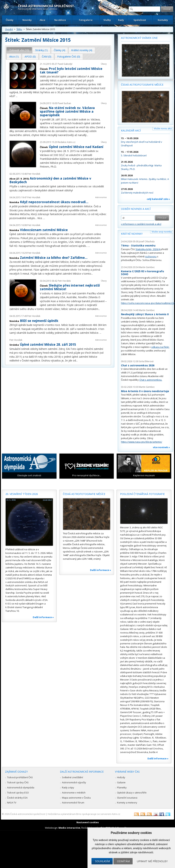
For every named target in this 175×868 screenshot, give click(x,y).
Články (10, 20)
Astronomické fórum (73, 803)
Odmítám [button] (123, 861)
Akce (42, 20)
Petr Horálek (34, 174)
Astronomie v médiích (74, 793)
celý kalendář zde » (158, 199)
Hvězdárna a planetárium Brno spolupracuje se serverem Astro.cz (84, 814)
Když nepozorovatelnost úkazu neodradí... (54, 202)
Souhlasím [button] (102, 861)
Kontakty (163, 20)
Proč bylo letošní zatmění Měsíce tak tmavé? (71, 70)
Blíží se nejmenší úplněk (39, 321)
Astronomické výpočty (74, 782)
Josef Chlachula (147, 241)
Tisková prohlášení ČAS (20, 777)
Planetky (122, 787)
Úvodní (9, 29)
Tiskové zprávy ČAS (18, 782)
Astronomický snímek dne (139, 38)
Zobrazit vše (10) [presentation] (19, 50)
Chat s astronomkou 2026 (138, 365)
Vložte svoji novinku (162, 232)
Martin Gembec (147, 267)
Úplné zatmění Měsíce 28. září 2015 (48, 344)
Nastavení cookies (88, 822)
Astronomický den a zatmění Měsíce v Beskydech (50, 180)
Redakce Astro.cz (67, 142)
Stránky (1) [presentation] (41, 50)
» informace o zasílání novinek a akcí (141, 224)
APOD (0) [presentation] (30, 56)
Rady (121, 20)
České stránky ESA (17, 798)
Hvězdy (121, 777)
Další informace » (43, 617)
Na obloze (60, 20)
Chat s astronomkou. (151, 380)
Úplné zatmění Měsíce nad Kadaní (76, 147)
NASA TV (12, 803)
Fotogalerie (86, 20)
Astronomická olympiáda (21, 787)
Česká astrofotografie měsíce (142, 85)
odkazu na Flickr (160, 347)
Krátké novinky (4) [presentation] (82, 50)
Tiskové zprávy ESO (18, 793)
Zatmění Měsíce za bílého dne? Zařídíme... (54, 258)
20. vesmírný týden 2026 (22, 494)
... (17, 96)
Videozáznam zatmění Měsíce (44, 230)
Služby (107, 20)
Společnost (140, 20)
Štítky (19, 29)
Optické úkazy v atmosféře (132, 793)
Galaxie (121, 782)
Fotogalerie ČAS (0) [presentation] (69, 56)
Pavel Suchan (64, 103)
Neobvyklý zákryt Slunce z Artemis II (145, 314)
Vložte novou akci (163, 128)
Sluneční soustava (127, 798)
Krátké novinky (132, 234)
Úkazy (104, 64)
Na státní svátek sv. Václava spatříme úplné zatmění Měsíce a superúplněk (67, 111)
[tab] (19, 50)
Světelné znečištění (72, 777)
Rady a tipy (68, 787)
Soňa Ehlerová (146, 361)
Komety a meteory (127, 803)
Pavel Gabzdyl (65, 64)
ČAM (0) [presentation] (47, 56)
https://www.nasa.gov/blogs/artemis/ (142, 442)
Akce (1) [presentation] (14, 56)
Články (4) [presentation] (60, 50)
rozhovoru (151, 256)
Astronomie (101, 197)
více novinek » (161, 447)
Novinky (27, 20)
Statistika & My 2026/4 (148, 249)
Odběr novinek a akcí (136, 209)
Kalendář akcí (131, 130)
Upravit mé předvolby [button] (152, 861)
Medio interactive (69, 828)
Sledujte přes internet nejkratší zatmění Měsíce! (70, 287)
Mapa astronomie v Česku (76, 798)
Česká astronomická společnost (28, 814)
